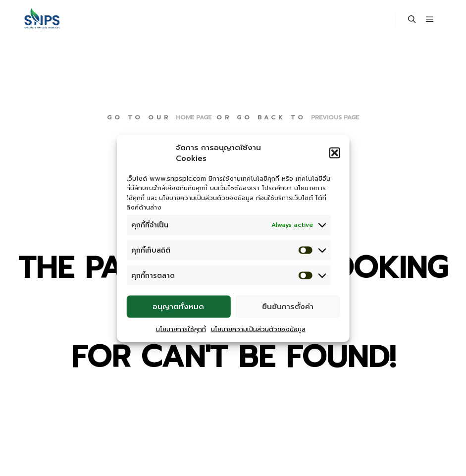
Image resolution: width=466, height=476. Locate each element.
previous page (335, 117)
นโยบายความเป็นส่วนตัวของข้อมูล (258, 329)
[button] (335, 153)
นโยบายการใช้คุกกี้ (181, 329)
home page (194, 117)
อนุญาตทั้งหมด (178, 307)
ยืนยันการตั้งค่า (288, 307)
